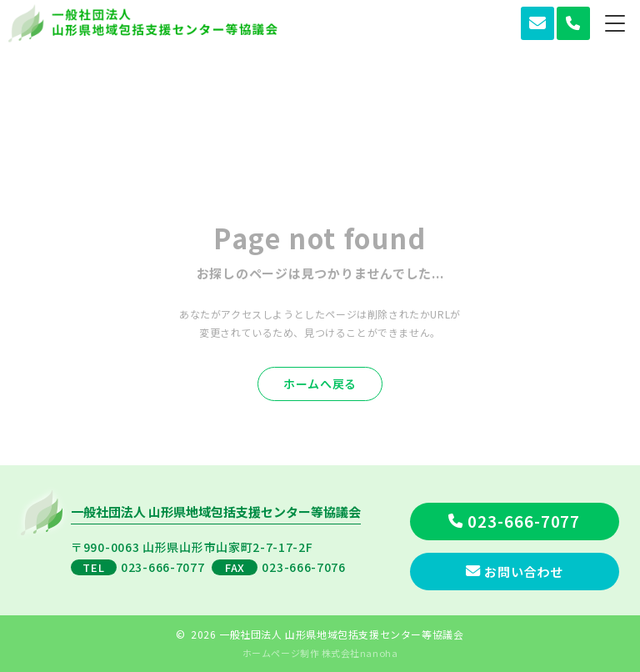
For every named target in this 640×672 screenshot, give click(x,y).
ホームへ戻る (320, 384)
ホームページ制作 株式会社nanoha (320, 653)
